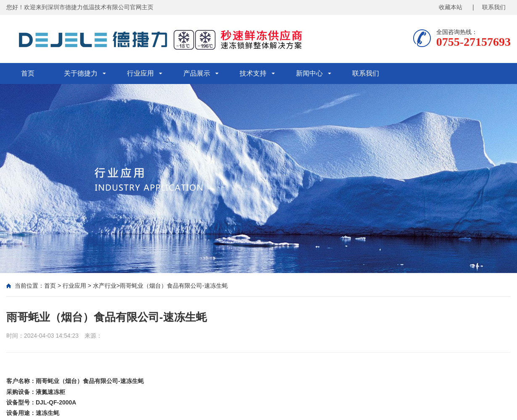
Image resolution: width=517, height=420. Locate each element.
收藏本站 (451, 7)
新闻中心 (309, 73)
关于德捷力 (81, 73)
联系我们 (366, 73)
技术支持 (253, 73)
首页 (28, 73)
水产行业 (105, 286)
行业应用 (140, 73)
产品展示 (197, 73)
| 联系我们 (489, 7)
